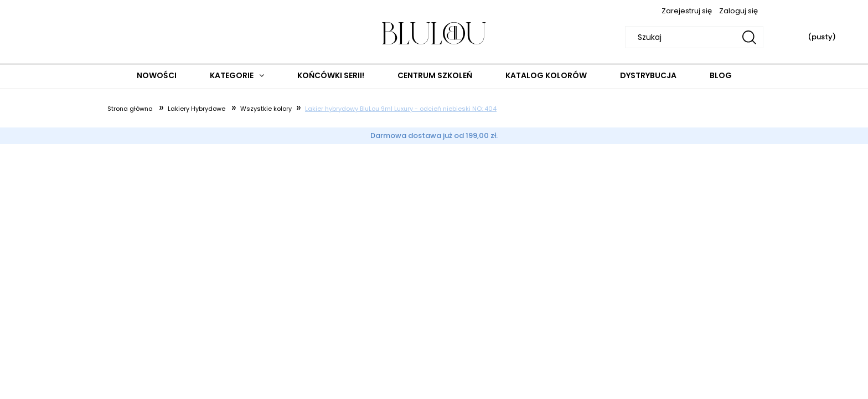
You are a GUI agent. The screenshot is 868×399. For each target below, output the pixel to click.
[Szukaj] (749, 37)
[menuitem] (157, 76)
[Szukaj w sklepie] (696, 37)
